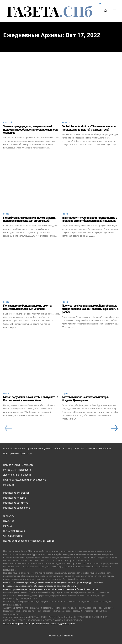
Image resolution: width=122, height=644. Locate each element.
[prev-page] (8, 428)
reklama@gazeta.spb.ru (62, 623)
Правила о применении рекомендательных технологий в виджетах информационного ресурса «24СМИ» (53, 582)
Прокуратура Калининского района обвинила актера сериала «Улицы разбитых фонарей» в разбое (90, 309)
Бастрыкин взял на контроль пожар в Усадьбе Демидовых (85, 399)
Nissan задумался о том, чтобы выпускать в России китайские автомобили (31, 399)
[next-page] (114, 428)
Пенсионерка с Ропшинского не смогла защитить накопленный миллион (27, 307)
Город (6, 214)
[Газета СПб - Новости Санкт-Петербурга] (52, 12)
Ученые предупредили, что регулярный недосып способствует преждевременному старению (31, 130)
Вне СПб (8, 122)
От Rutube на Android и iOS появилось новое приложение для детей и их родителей (89, 128)
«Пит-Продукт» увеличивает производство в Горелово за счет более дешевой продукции (90, 219)
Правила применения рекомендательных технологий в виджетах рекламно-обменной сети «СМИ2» (51, 589)
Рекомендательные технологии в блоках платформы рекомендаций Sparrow (40, 586)
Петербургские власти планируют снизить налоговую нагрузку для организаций (29, 219)
